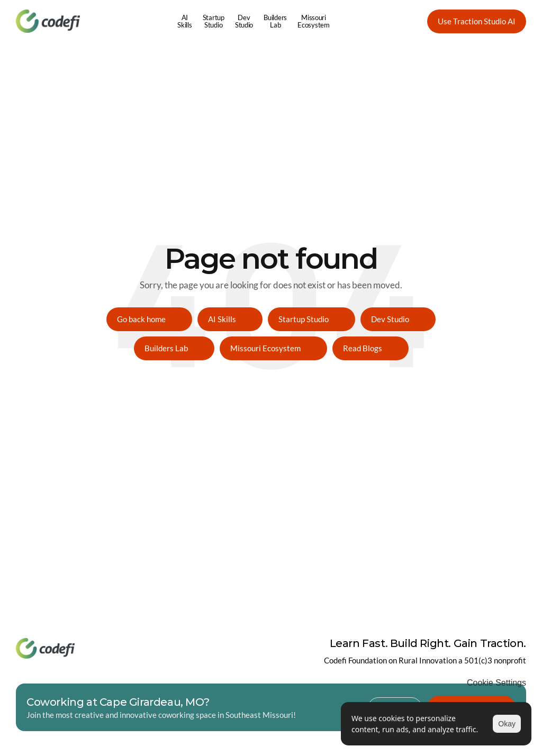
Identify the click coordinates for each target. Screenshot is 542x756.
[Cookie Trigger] (496, 683)
